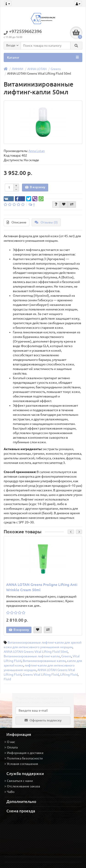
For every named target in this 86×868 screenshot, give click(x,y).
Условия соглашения (21, 764)
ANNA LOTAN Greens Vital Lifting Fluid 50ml (36, 652)
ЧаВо (10, 792)
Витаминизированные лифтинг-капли (32, 656)
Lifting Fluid (69, 675)
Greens (56, 69)
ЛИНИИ (17, 69)
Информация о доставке (24, 753)
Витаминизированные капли (44, 661)
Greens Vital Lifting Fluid (41, 675)
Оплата (11, 747)
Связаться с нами (19, 781)
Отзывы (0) (46, 222)
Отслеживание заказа (22, 786)
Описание (17, 222)
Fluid (7, 679)
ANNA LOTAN (37, 69)
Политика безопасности (24, 758)
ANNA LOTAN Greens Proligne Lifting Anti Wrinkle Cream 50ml (42, 587)
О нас (10, 742)
